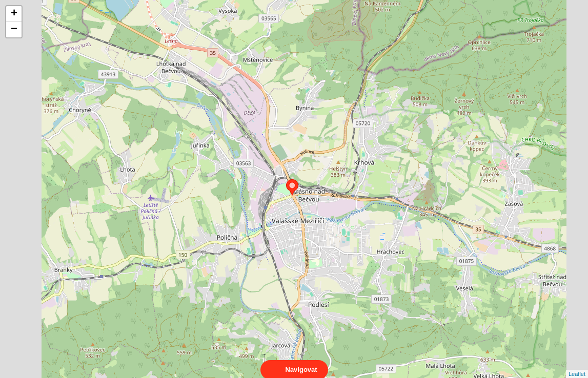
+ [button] (14, 14)
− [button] (14, 30)
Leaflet (577, 365)
